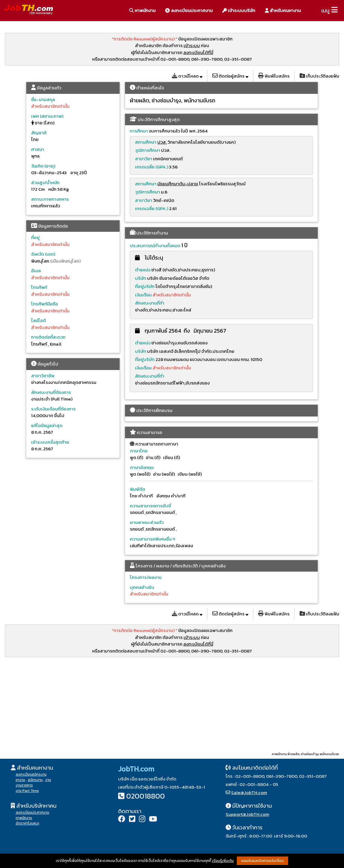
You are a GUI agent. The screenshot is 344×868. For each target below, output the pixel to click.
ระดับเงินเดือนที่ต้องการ (53, 409)
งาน (48, 780)
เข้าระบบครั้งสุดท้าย (50, 442)
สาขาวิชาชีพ (43, 376)
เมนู (325, 10)
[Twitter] (132, 820)
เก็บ (319, 76)
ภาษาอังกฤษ (142, 467)
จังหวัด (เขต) (43, 254)
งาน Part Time (27, 791)
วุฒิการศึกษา (148, 150)
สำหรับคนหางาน (283, 10)
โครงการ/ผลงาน (146, 577)
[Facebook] (122, 820)
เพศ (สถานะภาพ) (47, 116)
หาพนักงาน (142, 10)
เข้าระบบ (192, 45)
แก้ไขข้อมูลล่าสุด (47, 425)
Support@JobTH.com (247, 814)
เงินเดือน (144, 295)
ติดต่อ (230, 76)
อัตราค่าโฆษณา (27, 823)
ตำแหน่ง (143, 270)
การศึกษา (139, 131)
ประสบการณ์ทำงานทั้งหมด (155, 246)
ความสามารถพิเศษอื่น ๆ (153, 539)
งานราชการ (24, 785)
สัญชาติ (39, 133)
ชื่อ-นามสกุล (43, 99)
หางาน (20, 780)
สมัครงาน (35, 780)
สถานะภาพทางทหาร (50, 199)
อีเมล (36, 271)
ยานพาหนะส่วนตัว (147, 522)
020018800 (146, 796)
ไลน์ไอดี (39, 320)
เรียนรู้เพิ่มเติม (223, 861)
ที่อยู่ (35, 237)
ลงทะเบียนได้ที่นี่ (198, 52)
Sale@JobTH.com (249, 792)
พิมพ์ (274, 76)
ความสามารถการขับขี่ (150, 506)
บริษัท (141, 278)
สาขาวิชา (144, 159)
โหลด (187, 76)
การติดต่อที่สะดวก (48, 337)
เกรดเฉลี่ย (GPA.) (152, 167)
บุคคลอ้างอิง (142, 587)
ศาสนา (38, 149)
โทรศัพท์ (39, 287)
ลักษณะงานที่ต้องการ (51, 392)
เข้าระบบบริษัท (239, 10)
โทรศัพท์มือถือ (45, 304)
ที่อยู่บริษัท (145, 286)
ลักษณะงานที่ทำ (150, 303)
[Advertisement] (172, 704)
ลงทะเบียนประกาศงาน (189, 10)
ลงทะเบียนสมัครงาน (31, 774)
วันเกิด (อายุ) (43, 166)
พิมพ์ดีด (138, 489)
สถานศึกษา (146, 142)
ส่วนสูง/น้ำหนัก (45, 182)
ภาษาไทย (139, 451)
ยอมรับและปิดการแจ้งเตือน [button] (262, 861)
